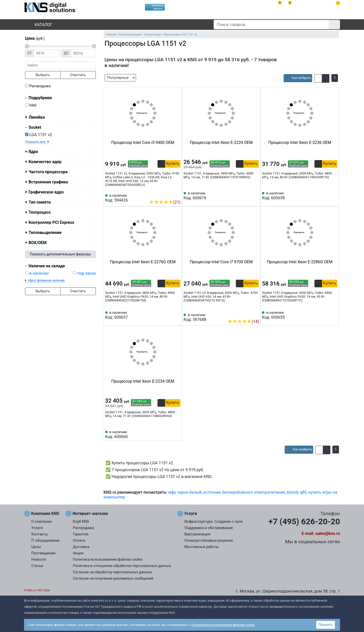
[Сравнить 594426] (168, 194)
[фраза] (60, 65)
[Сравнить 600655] (325, 315)
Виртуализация (198, 534)
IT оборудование (45, 541)
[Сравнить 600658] (325, 196)
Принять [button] (326, 625)
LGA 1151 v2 (39, 135)
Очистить (78, 75)
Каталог (39, 25)
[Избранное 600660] (177, 434)
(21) (165, 202)
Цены (36, 547)
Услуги (37, 528)
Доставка (81, 547)
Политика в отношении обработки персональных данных (122, 566)
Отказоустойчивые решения (209, 541)
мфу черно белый (185, 492)
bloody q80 (297, 492)
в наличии (39, 273)
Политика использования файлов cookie (108, 560)
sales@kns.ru (328, 533)
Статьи (37, 566)
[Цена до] (83, 53)
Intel (33, 105)
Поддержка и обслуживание (209, 528)
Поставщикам (43, 553)
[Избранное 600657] (177, 315)
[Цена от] (47, 53)
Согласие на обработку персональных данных (112, 572)
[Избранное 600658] (334, 196)
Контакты (40, 534)
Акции (78, 553)
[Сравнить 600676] (247, 196)
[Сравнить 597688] (247, 314)
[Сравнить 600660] (168, 434)
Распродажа (40, 86)
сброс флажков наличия (46, 280)
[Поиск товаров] (271, 25)
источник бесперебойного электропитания (244, 492)
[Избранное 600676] (255, 196)
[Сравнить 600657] (168, 315)
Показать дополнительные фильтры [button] (60, 254)
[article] (298, 78)
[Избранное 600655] (334, 315)
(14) (243, 322)
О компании (42, 522)
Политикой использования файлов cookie (223, 625)
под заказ (86, 273)
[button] (318, 78)
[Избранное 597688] (255, 314)
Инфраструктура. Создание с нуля (214, 522)
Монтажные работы (202, 547)
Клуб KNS (81, 522)
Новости (39, 560)
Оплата (79, 541)
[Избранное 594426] (177, 194)
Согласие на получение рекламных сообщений (113, 579)
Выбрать (43, 75)
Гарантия (81, 534)
